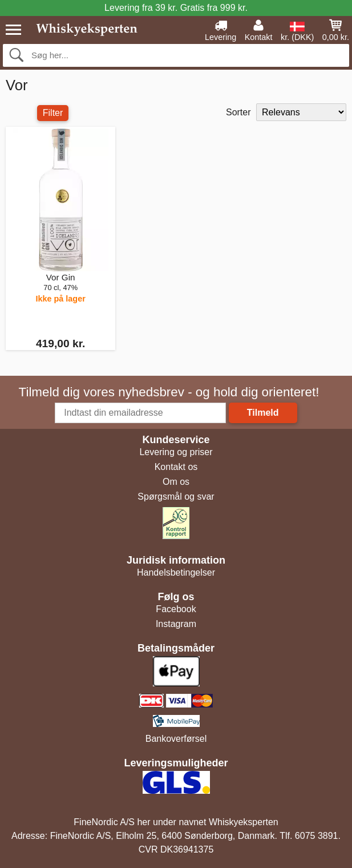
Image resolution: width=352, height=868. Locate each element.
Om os (176, 482)
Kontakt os (176, 467)
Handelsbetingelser (176, 572)
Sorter (238, 112)
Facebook (176, 609)
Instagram (176, 624)
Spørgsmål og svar (176, 497)
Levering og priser (176, 452)
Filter (53, 113)
